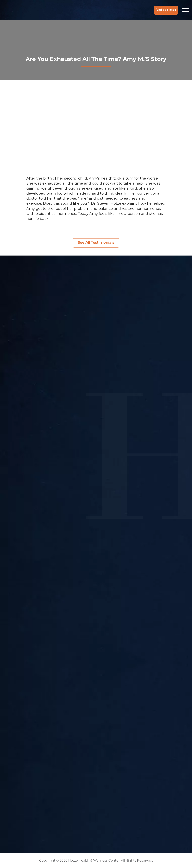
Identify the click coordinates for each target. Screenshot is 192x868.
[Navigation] (186, 10)
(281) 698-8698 (166, 10)
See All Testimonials (96, 243)
